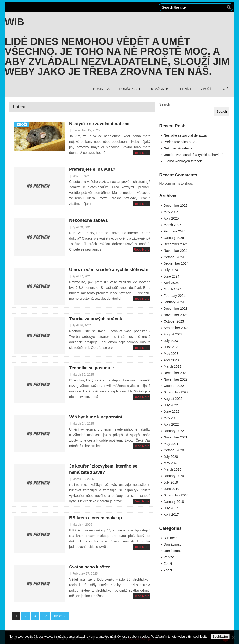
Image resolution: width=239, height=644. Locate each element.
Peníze (186, 89)
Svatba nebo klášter (90, 567)
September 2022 (176, 392)
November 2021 (175, 437)
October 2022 (174, 386)
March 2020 (172, 469)
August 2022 (173, 399)
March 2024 (172, 289)
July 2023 (171, 341)
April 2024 (171, 283)
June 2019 (171, 489)
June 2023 (171, 347)
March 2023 (172, 366)
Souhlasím (220, 636)
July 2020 (171, 457)
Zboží (206, 89)
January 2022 (174, 431)
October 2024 (174, 257)
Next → (60, 616)
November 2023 (175, 315)
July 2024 (171, 270)
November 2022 (175, 379)
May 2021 (171, 444)
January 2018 (174, 502)
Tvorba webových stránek (96, 319)
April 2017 (171, 515)
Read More (141, 153)
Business (102, 89)
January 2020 (174, 476)
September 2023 (176, 328)
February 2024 (174, 296)
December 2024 (175, 244)
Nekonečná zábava (88, 220)
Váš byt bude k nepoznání (96, 417)
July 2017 (171, 508)
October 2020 (174, 450)
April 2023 (171, 360)
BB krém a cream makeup (96, 518)
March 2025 (172, 225)
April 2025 (171, 218)
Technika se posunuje (92, 368)
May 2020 (171, 463)
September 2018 (176, 495)
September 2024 (176, 263)
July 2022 (171, 405)
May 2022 (171, 418)
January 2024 (174, 302)
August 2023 (173, 334)
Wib (15, 22)
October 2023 (174, 321)
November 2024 (175, 251)
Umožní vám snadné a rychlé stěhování (109, 270)
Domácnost (130, 89)
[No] (233, 637)
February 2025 (174, 231)
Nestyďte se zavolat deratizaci (100, 124)
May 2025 (171, 212)
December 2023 (175, 309)
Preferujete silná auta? (92, 169)
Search (165, 104)
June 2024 (171, 276)
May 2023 (171, 354)
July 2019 (171, 482)
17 (45, 616)
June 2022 (171, 412)
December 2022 (175, 373)
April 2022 (171, 424)
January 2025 (174, 238)
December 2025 (175, 206)
